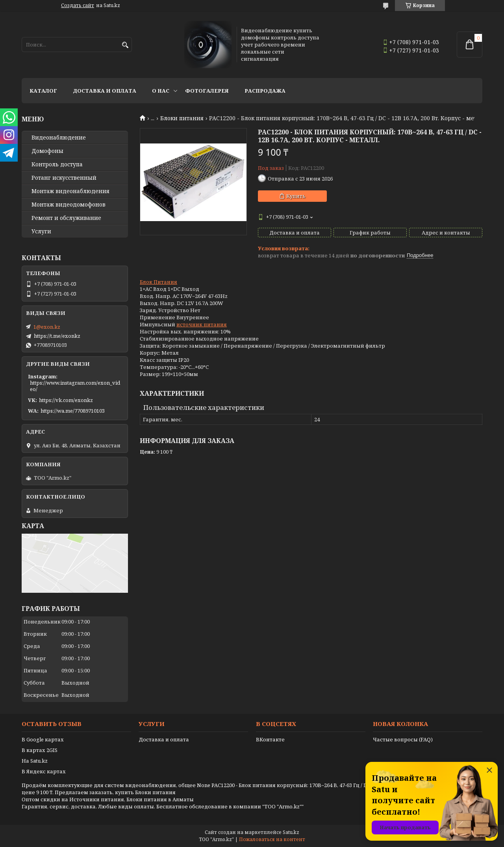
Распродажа (265, 91)
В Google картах (43, 739)
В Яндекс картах (44, 771)
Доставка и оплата (105, 91)
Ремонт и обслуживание (66, 218)
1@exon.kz (47, 327)
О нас (161, 91)
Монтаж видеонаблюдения (70, 191)
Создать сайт (78, 6)
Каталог (43, 91)
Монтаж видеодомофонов (69, 205)
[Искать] (125, 45)
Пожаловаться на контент (272, 839)
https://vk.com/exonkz (66, 400)
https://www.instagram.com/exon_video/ (75, 386)
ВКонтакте (270, 739)
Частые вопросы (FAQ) (403, 739)
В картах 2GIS (40, 750)
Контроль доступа (57, 164)
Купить (296, 196)
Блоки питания (182, 118)
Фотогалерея (207, 91)
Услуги (41, 231)
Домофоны (47, 151)
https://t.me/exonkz (57, 336)
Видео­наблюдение (59, 138)
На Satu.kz (35, 761)
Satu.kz (291, 832)
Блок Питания (158, 282)
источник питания (202, 324)
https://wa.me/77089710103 (73, 411)
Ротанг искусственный (64, 178)
